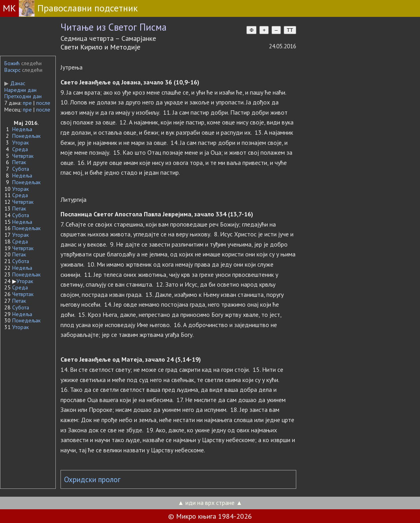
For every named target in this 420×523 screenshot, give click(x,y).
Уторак (20, 143)
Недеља (22, 129)
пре (27, 103)
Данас (15, 83)
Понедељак (26, 136)
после (43, 103)
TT (290, 30)
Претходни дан (23, 96)
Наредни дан (20, 90)
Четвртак (23, 156)
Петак (19, 162)
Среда (20, 149)
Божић (12, 63)
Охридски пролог (92, 479)
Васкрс (12, 70)
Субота (21, 169)
